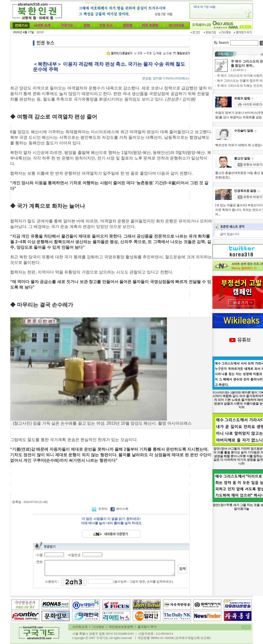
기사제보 (98, 627)
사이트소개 (80, 627)
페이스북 (119, 509)
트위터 (100, 509)
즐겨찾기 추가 (147, 627)
